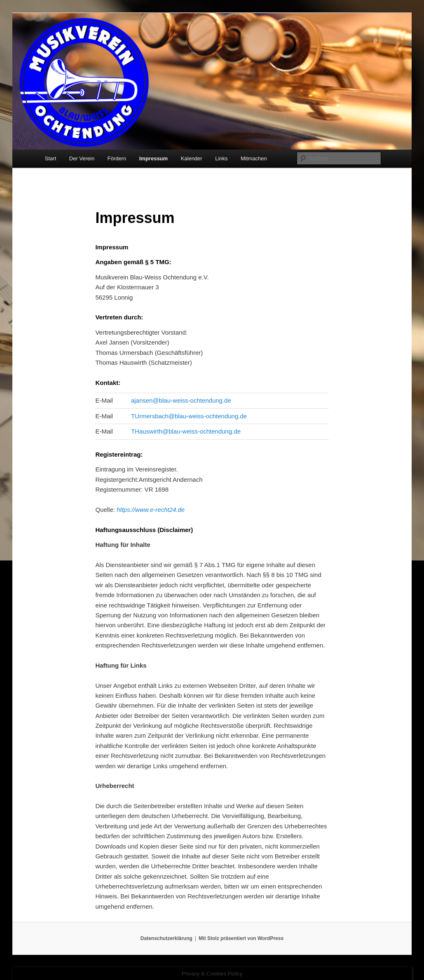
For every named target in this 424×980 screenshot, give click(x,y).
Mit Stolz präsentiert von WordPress (241, 938)
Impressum (153, 158)
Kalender (192, 158)
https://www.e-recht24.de (151, 510)
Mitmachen (254, 158)
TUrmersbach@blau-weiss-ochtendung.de (189, 416)
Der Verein (82, 158)
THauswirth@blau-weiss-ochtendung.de (186, 431)
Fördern (117, 158)
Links (221, 158)
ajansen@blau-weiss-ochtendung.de (181, 400)
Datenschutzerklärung (166, 938)
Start (50, 158)
